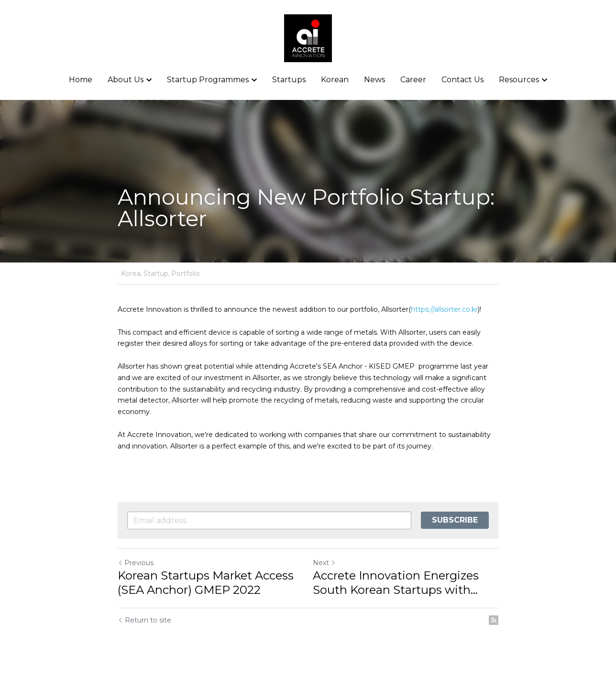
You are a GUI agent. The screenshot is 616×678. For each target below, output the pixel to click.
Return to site (144, 620)
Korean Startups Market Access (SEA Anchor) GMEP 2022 (206, 583)
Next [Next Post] (324, 563)
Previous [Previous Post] (136, 563)
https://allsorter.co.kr (444, 309)
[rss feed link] (494, 620)
